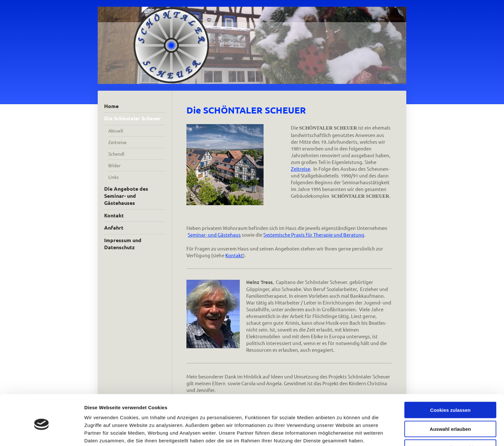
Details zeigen (342, 433)
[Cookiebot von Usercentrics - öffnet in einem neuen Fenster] (42, 433)
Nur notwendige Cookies (450, 419)
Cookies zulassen (450, 382)
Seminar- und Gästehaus (214, 235)
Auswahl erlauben (450, 401)
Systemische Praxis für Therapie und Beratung (314, 235)
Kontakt (234, 255)
